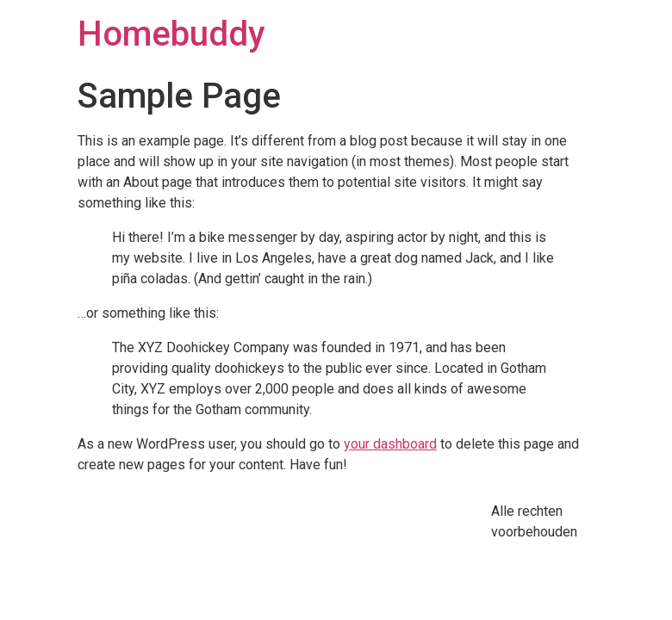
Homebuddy (171, 34)
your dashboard (390, 444)
